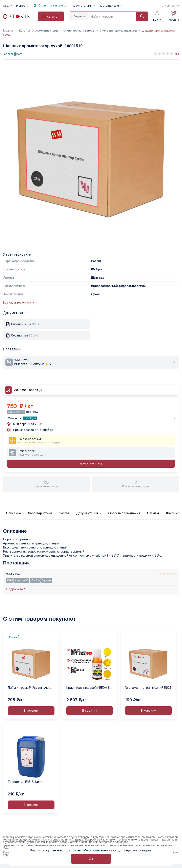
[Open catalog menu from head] (51, 16)
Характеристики (40, 513)
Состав (64, 513)
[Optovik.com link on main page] (17, 16)
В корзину (31, 711)
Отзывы (153, 513)
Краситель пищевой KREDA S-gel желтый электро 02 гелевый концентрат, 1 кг (89, 688)
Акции (8, 6)
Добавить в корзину (91, 464)
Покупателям (83, 6)
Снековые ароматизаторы (118, 31)
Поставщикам (111, 6)
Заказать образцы (28, 390)
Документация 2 (89, 513)
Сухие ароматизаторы (79, 31)
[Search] (108, 16)
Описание (14, 513)
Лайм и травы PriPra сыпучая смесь (29, 688)
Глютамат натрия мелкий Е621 (148, 688)
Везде (79, 16)
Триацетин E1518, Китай (26, 782)
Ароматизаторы (47, 31)
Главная (9, 31)
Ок (91, 859)
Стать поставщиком (50, 6)
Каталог (25, 31)
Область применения (124, 513)
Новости (22, 6)
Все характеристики (18, 303)
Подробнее (15, 589)
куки (113, 850)
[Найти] (140, 16)
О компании (170, 6)
